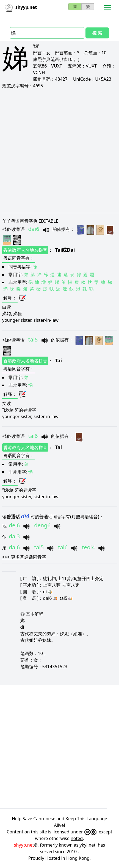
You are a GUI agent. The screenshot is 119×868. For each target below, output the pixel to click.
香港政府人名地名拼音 (25, 250)
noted (77, 838)
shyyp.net (24, 845)
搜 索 (97, 33)
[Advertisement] (59, 151)
